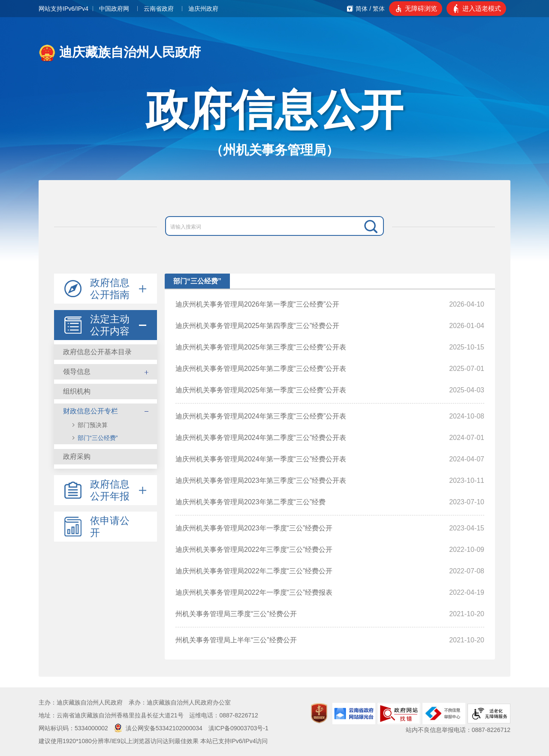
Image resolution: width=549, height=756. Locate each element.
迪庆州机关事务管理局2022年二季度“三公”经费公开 (254, 571)
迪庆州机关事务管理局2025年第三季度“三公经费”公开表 (261, 347)
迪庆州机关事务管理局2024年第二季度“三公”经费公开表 (261, 438)
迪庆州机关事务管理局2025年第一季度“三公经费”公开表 (261, 390)
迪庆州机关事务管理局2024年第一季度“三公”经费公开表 (261, 459)
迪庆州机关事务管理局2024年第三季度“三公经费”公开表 (261, 416)
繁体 (379, 9)
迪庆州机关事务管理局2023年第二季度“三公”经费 (250, 502)
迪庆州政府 (203, 9)
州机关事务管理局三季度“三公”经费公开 (236, 614)
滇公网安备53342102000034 (158, 728)
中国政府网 (114, 9)
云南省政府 (159, 9)
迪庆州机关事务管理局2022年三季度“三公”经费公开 (254, 550)
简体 (362, 9)
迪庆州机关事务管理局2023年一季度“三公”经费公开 (254, 528)
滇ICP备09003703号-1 (238, 728)
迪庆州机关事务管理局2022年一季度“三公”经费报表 (254, 592)
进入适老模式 (482, 8)
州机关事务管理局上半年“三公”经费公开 (236, 640)
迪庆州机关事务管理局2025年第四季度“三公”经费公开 (257, 326)
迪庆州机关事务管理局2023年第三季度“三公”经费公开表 (261, 480)
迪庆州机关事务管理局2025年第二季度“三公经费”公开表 (261, 369)
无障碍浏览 (421, 8)
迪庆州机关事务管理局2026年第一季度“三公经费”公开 (257, 304)
